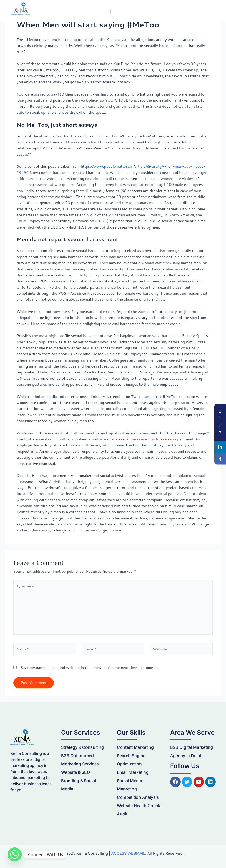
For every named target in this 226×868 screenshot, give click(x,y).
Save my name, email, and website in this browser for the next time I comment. (89, 667)
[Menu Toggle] (110, 12)
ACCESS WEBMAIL (128, 853)
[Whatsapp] (15, 854)
